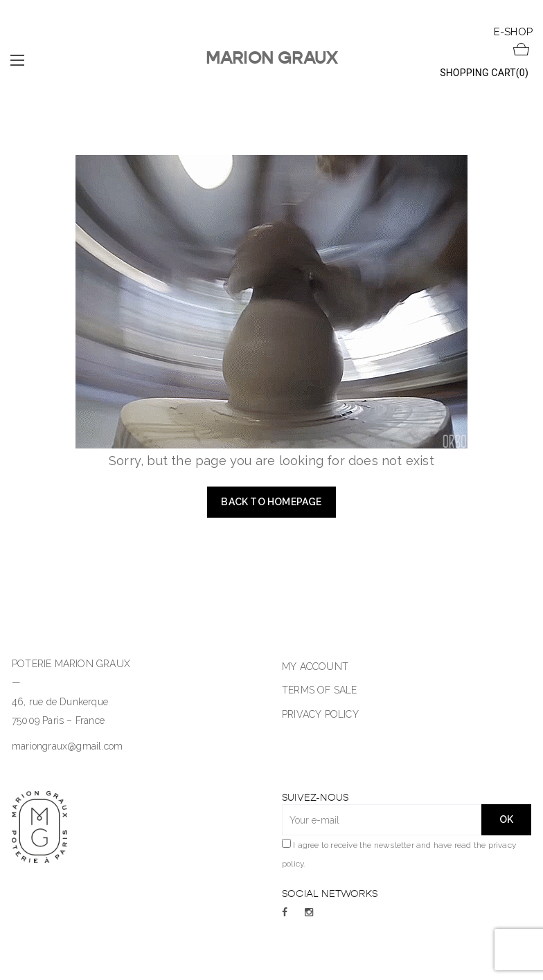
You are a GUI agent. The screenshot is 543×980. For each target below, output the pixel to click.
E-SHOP (513, 32)
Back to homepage (271, 502)
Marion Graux (271, 58)
